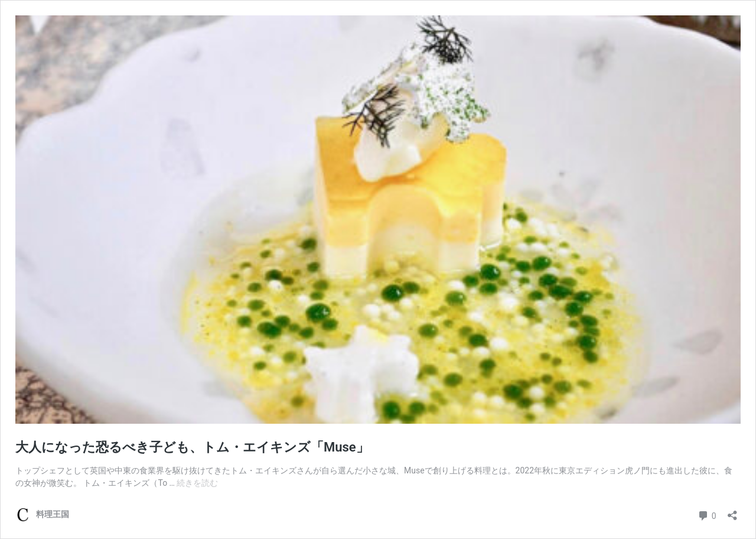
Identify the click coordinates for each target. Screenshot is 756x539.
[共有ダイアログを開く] (732, 512)
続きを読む (197, 483)
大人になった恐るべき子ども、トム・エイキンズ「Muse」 (199, 447)
